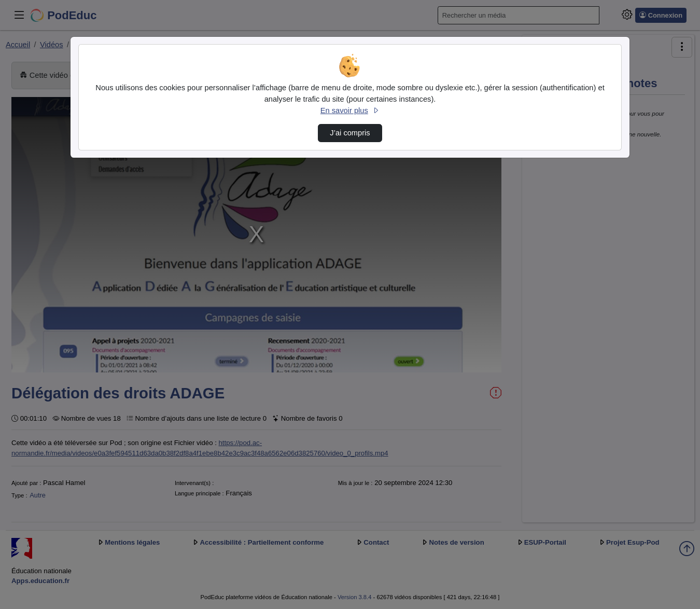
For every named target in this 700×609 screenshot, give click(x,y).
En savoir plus (350, 110)
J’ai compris (350, 133)
